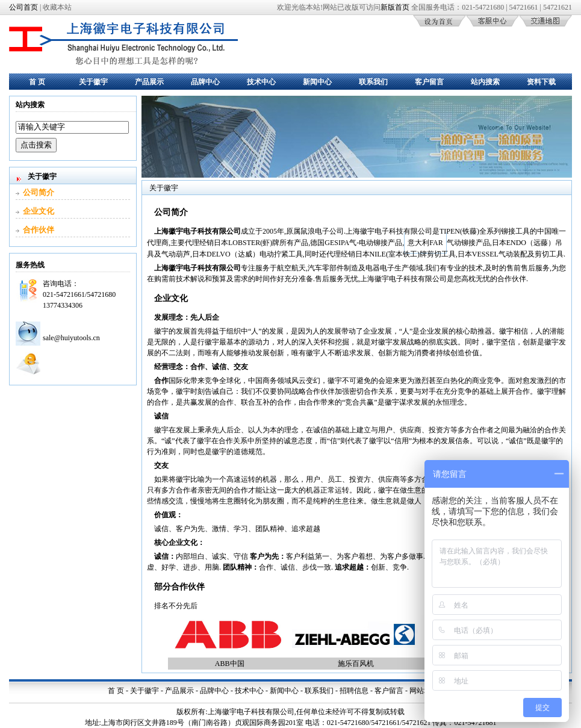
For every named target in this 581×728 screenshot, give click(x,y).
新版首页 (395, 7)
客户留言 (429, 82)
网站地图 (424, 691)
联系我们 (373, 82)
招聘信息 (354, 691)
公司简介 (39, 192)
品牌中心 (205, 82)
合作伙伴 (39, 230)
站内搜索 (485, 82)
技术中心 (261, 82)
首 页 (37, 82)
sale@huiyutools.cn (71, 338)
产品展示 (149, 82)
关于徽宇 (93, 82)
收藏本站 (57, 7)
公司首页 (23, 7)
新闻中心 (317, 82)
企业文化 (39, 211)
